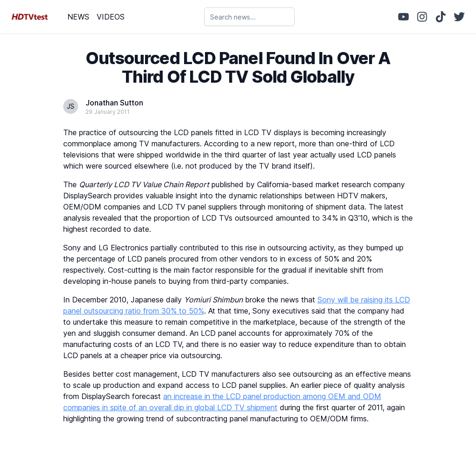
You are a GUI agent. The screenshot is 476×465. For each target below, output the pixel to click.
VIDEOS (111, 17)
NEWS (78, 17)
